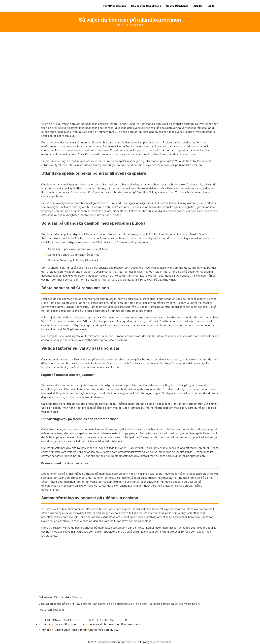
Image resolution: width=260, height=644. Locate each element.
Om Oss (46, 624)
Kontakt (46, 630)
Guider (211, 6)
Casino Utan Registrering (146, 6)
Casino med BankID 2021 (104, 630)
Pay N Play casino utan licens (86, 188)
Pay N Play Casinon (114, 6)
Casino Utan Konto (177, 6)
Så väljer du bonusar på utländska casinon (115, 624)
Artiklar (198, 6)
